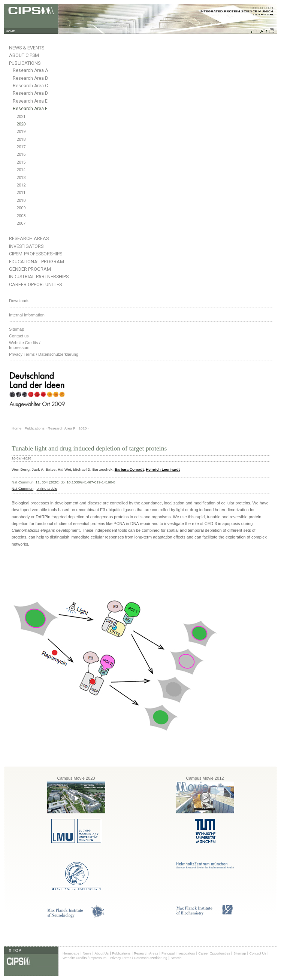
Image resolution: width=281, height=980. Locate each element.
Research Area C (30, 86)
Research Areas (29, 238)
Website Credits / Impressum (84, 958)
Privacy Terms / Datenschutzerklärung (44, 354)
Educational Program (37, 262)
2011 (21, 193)
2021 (21, 117)
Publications (25, 63)
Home (16, 428)
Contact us (19, 336)
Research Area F (30, 109)
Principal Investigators (178, 953)
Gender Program (30, 269)
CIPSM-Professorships (36, 254)
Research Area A (30, 70)
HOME (10, 31)
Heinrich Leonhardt (163, 469)
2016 (21, 154)
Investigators (26, 246)
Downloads (19, 301)
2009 (21, 208)
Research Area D (30, 93)
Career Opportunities (35, 284)
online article (47, 489)
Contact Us (258, 953)
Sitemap (16, 329)
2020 (21, 124)
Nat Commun (22, 489)
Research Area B (30, 78)
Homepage (71, 953)
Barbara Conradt (129, 469)
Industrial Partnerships (39, 277)
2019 (21, 132)
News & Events (27, 48)
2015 (21, 162)
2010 (21, 201)
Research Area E (30, 101)
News (87, 953)
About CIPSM (24, 55)
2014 (21, 170)
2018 (21, 139)
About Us (102, 953)
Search (176, 958)
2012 (21, 185)
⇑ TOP (15, 950)
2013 (21, 178)
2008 (21, 216)
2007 (21, 223)
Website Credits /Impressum (25, 345)
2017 (21, 147)
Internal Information (27, 315)
